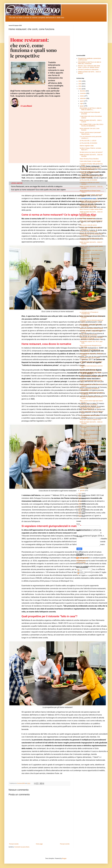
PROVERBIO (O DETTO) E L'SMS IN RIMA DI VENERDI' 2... (91, 373)
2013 (80, 516)
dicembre (83, 91)
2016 (80, 509)
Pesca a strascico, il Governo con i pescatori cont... (90, 286)
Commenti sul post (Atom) (22, 847)
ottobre (82, 96)
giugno (82, 106)
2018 (80, 504)
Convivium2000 (83, 558)
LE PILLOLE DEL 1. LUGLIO (88, 141)
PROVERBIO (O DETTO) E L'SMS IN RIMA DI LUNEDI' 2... (91, 270)
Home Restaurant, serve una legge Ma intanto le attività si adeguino (37, 186)
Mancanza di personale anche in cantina (91, 328)
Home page (39, 844)
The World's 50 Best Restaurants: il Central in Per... (90, 350)
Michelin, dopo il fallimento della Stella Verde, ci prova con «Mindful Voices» (89, 67)
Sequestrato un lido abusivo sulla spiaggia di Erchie (89, 173)
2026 (80, 81)
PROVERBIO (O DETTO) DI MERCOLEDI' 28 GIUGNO (88, 206)
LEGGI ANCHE (17, 183)
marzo (82, 485)
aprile (82, 483)
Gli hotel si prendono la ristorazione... (89, 70)
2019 (80, 501)
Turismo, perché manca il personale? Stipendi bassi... (90, 133)
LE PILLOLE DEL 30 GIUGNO (88, 143)
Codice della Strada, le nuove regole (90, 161)
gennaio (82, 491)
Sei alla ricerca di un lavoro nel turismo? (91, 152)
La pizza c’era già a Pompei (88, 216)
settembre (83, 98)
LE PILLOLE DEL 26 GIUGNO (88, 302)
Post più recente (14, 844)
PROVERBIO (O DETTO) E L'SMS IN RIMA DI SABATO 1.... (91, 109)
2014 (80, 514)
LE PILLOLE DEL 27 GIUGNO (88, 267)
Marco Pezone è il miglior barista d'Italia (91, 209)
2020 (80, 499)
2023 (80, 89)
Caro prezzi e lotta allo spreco (88, 225)
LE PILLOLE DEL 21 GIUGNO (88, 473)
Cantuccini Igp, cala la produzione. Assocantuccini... (90, 435)
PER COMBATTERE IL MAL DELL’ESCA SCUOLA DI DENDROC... (91, 125)
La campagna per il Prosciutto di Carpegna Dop (89, 313)
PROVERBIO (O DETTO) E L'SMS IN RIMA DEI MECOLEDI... (91, 442)
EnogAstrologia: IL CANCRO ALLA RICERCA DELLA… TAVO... (90, 263)
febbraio (83, 488)
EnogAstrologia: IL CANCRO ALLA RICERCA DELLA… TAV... (90, 466)
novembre (83, 93)
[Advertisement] (90, 38)
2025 (80, 84)
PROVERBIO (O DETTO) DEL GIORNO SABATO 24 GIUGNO (91, 338)
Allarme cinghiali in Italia (87, 146)
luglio (82, 103)
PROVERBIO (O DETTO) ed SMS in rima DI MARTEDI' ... (90, 476)
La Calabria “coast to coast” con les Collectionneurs (90, 274)
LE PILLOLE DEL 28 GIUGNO (88, 232)
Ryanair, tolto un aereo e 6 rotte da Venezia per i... (90, 294)
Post (80, 570)
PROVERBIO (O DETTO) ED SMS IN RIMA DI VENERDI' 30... (90, 169)
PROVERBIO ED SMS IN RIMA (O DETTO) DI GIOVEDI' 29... (90, 202)
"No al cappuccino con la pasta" (89, 199)
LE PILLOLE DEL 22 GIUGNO (88, 438)
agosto (82, 101)
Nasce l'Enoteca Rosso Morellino (89, 159)
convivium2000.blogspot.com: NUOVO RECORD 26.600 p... (91, 177)
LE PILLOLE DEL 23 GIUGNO (88, 405)
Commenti (81, 574)
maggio (82, 480)
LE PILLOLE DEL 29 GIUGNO (88, 180)
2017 (80, 506)
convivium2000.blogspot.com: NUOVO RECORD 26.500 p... (91, 450)
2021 (80, 496)
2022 (80, 494)
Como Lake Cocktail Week (87, 218)
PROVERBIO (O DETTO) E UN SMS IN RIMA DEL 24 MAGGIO (89, 63)
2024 (80, 86)
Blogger (64, 858)
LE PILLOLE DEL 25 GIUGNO (88, 335)
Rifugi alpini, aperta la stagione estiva (90, 420)
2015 (80, 511)
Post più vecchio (65, 844)
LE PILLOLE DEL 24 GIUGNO (88, 370)
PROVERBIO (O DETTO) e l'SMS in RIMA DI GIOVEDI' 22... (90, 408)
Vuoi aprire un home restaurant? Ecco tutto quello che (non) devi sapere (38, 190)
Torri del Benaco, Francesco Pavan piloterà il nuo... (90, 255)
